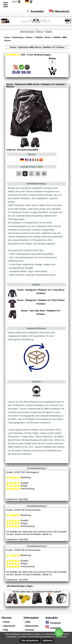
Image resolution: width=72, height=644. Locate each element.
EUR (14, 2)
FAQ (6, 630)
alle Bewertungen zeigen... (21, 586)
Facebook (53, 623)
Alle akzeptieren (30, 640)
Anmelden (35, 11)
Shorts (29, 37)
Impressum (9, 626)
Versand (30, 630)
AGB (28, 622)
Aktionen (27, 32)
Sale (48, 32)
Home (7, 37)
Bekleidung (18, 37)
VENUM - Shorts (43, 37)
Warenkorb (59, 11)
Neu (40, 32)
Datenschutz (32, 626)
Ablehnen (48, 640)
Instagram (53, 628)
